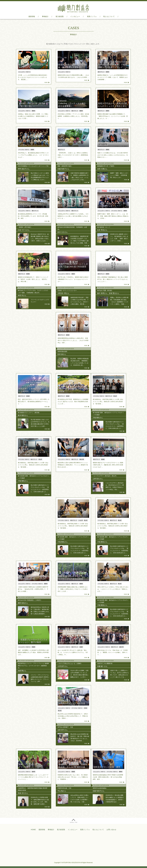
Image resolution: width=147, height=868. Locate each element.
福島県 (33, 772)
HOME (33, 830)
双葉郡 (33, 647)
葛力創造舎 (73, 8)
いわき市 (81, 520)
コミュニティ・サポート (24, 72)
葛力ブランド (101, 72)
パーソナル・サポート (24, 150)
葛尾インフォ (92, 16)
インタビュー (75, 16)
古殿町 (81, 647)
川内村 (86, 708)
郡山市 (115, 396)
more (46, 82)
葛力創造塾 (60, 16)
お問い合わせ (111, 830)
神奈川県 (82, 459)
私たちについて (109, 16)
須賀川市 (121, 647)
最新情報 (32, 16)
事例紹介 (45, 16)
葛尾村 (107, 72)
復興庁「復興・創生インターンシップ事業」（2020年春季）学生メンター (119, 175)
